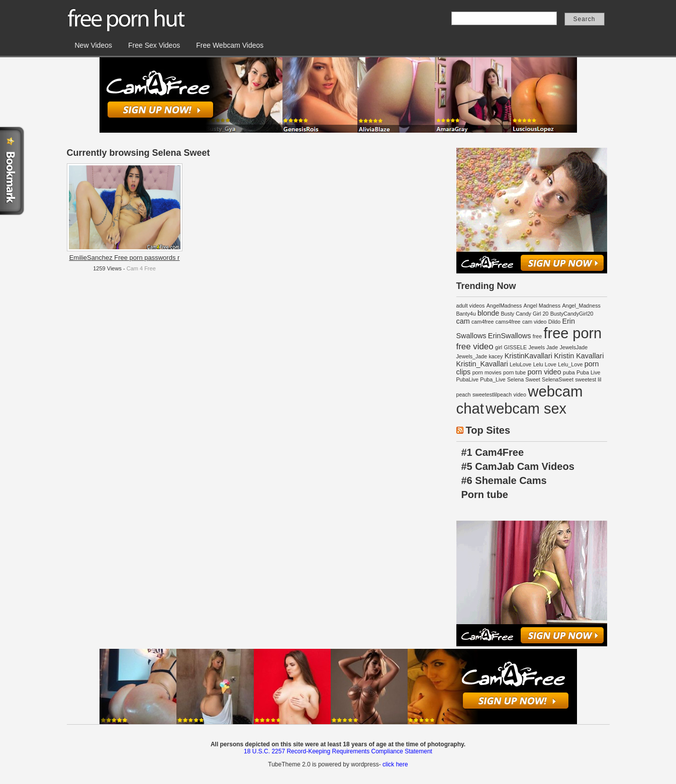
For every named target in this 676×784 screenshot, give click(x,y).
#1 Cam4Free (493, 452)
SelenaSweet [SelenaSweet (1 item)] (558, 379)
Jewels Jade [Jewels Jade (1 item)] (543, 347)
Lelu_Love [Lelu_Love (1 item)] (570, 364)
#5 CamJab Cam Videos (518, 466)
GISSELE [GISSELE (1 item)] (516, 347)
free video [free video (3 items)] (475, 347)
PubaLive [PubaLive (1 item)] (467, 379)
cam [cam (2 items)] (463, 321)
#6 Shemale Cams (504, 480)
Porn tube (485, 495)
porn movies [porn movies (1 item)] (487, 372)
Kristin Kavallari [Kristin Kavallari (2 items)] (579, 356)
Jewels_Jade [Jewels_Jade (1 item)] (472, 356)
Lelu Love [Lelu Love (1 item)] (545, 364)
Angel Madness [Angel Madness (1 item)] (542, 306)
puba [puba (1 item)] (569, 372)
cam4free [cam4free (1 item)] (482, 322)
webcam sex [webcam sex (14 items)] (526, 409)
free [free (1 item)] (537, 336)
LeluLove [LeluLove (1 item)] (520, 364)
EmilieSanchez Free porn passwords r (125, 258)
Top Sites (488, 430)
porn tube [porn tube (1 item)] (514, 372)
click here (395, 764)
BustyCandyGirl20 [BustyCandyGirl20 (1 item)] (572, 314)
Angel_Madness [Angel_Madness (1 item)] (581, 306)
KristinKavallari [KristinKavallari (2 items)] (528, 356)
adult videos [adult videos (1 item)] (471, 306)
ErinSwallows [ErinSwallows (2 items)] (510, 336)
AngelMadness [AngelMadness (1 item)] (504, 306)
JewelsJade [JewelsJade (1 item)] (573, 347)
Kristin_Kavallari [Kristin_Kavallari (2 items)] (482, 364)
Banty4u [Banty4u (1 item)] (466, 314)
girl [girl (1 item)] (499, 347)
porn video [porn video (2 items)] (544, 372)
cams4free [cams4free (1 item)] (508, 322)
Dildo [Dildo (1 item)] (554, 322)
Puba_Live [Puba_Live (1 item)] (493, 379)
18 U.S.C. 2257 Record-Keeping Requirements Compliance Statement (338, 751)
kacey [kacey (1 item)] (496, 356)
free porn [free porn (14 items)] (572, 333)
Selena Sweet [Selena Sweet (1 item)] (524, 379)
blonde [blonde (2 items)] (488, 313)
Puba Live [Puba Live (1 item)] (588, 372)
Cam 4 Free (141, 268)
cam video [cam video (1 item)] (535, 322)
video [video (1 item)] (519, 395)
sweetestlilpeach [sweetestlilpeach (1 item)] (492, 395)
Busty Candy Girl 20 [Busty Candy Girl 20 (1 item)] (525, 314)
